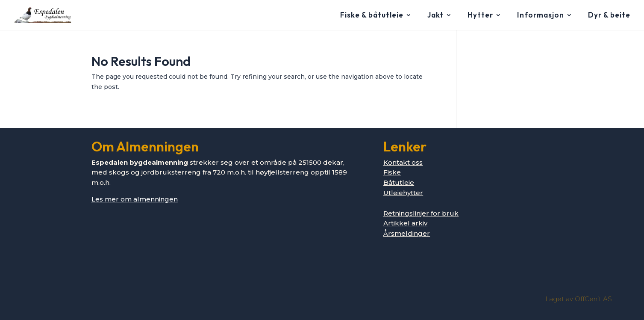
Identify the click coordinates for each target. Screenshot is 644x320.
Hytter (480, 16)
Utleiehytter (403, 193)
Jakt (435, 16)
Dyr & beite (609, 16)
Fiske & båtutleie (372, 16)
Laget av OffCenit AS (579, 299)
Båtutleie (399, 182)
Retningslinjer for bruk (421, 213)
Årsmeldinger (407, 233)
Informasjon (541, 16)
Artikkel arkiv (405, 223)
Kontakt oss (403, 162)
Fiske (392, 172)
